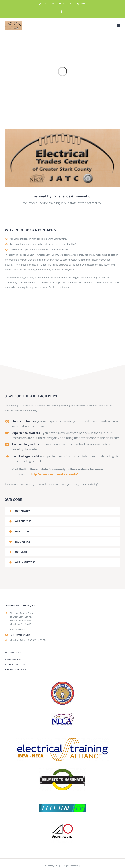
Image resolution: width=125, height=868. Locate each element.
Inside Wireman (13, 660)
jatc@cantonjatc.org (20, 635)
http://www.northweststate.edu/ (54, 474)
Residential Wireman (16, 669)
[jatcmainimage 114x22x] (62, 131)
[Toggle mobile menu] (119, 26)
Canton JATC (52, 866)
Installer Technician (15, 664)
